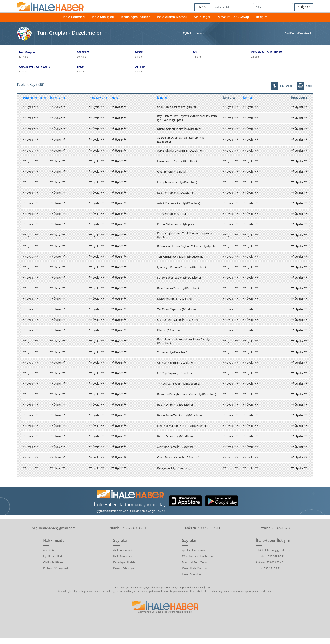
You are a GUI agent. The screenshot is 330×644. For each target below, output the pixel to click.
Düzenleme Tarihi (34, 98)
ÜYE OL (202, 7)
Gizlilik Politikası (53, 562)
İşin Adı (162, 98)
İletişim (262, 17)
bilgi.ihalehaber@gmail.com (273, 550)
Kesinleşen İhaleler (135, 17)
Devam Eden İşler (124, 568)
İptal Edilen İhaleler (194, 550)
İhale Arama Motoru (172, 17)
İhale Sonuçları (103, 17)
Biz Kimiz (49, 550)
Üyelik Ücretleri (53, 556)
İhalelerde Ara (193, 33)
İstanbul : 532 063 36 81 (270, 556)
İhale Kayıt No (98, 98)
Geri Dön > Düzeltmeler (299, 33)
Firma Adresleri (191, 574)
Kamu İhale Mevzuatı (195, 568)
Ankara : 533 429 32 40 (269, 562)
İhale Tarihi (58, 98)
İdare (115, 98)
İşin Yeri (248, 98)
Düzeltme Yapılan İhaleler (198, 556)
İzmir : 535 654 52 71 (268, 568)
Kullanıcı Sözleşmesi (55, 568)
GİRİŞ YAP (304, 7)
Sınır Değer (202, 17)
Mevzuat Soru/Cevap (233, 17)
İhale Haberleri (74, 17)
